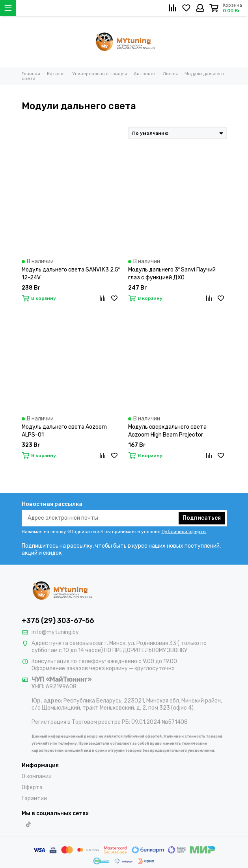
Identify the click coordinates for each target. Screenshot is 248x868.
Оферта (32, 787)
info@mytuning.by (55, 632)
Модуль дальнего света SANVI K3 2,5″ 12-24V (71, 274)
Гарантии (34, 798)
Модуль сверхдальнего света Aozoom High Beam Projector (167, 431)
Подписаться (202, 518)
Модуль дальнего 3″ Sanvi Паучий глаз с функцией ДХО (172, 274)
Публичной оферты (184, 532)
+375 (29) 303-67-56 (58, 621)
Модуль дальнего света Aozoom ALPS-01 (64, 431)
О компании (37, 776)
